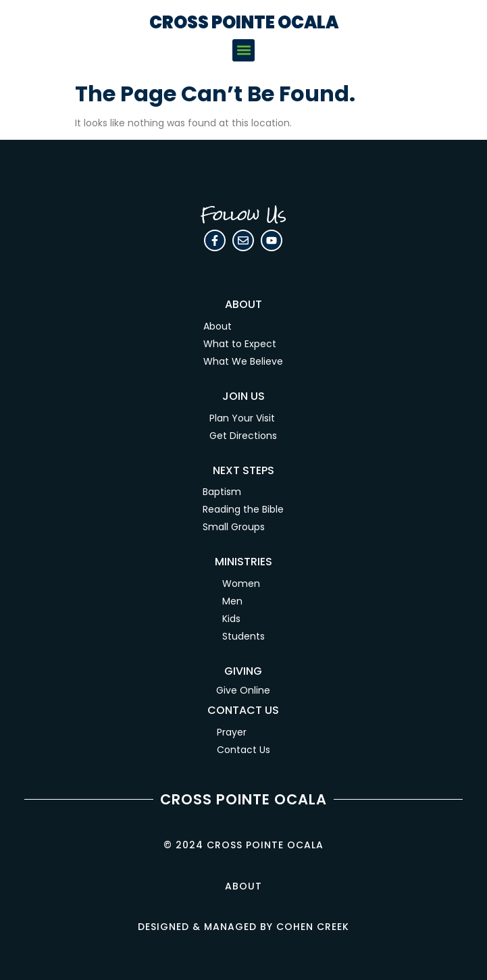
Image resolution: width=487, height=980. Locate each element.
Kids (231, 619)
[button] (243, 50)
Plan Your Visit (242, 418)
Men (232, 601)
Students (243, 636)
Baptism (222, 492)
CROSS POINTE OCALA (244, 23)
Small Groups (234, 527)
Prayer (232, 732)
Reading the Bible (243, 509)
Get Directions (243, 436)
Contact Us (243, 750)
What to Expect (240, 344)
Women (241, 584)
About (217, 326)
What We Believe (243, 361)
